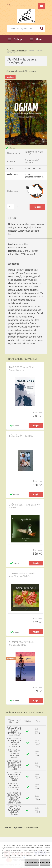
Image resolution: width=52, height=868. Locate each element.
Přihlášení (10, 5)
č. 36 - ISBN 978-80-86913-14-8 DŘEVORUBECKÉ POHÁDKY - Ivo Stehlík (14, 765)
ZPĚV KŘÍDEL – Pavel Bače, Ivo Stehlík (25, 506)
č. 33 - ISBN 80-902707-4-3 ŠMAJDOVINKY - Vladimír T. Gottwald (14, 810)
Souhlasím (45, 862)
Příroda (15, 50)
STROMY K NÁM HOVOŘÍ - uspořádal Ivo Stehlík (22, 575)
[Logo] (26, 16)
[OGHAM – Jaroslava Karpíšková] (26, 81)
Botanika (22, 50)
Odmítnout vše (32, 862)
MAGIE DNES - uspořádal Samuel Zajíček (22, 369)
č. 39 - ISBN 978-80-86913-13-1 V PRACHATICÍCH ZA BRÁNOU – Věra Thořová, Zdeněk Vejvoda (14, 798)
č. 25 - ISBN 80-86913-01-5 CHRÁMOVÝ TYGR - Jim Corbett (14, 754)
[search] (42, 28)
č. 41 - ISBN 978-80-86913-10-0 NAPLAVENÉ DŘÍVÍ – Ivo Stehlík (14, 776)
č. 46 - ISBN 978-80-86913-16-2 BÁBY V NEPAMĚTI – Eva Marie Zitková (14, 731)
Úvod (9, 50)
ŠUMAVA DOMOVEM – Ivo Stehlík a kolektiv (22, 644)
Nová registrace (21, 5)
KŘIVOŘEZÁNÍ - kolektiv (21, 436)
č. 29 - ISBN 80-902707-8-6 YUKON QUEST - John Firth (14, 787)
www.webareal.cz (31, 828)
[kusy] (11, 206)
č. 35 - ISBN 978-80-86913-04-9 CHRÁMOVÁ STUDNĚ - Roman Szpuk (14, 742)
